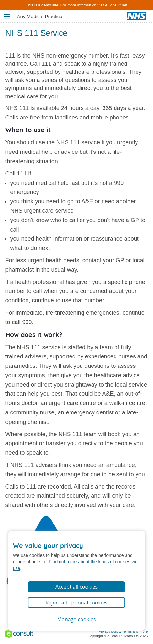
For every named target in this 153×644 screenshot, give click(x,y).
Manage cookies (77, 619)
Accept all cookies (76, 587)
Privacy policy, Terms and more (123, 631)
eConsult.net (116, 5)
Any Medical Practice (40, 16)
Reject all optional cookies (76, 603)
